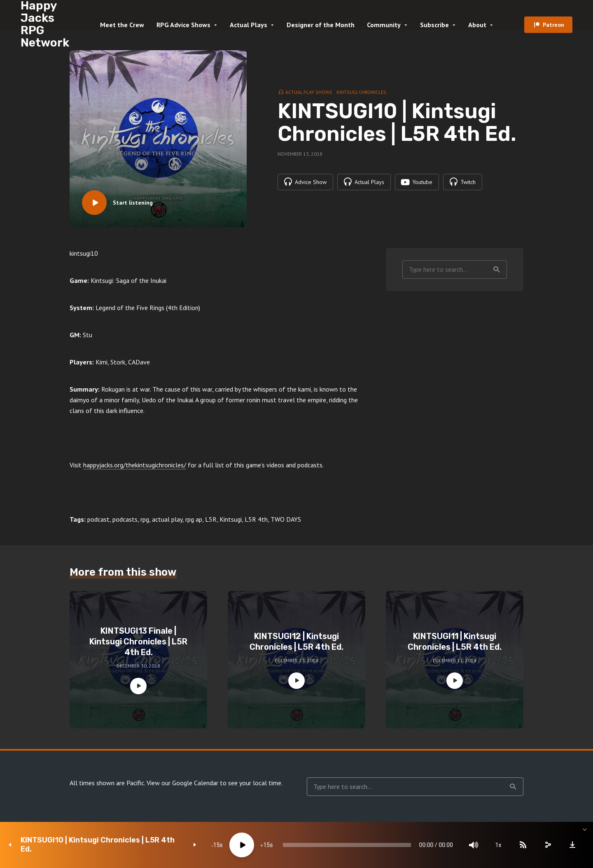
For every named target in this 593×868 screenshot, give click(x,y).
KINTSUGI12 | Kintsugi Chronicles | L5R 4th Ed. (296, 642)
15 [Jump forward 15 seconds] (266, 845)
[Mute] (474, 845)
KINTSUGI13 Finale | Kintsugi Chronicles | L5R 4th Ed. (138, 642)
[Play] (242, 845)
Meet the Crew (122, 25)
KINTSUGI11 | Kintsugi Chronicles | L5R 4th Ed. (455, 642)
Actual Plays (249, 25)
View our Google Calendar (182, 783)
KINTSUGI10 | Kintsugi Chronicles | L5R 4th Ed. (98, 845)
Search (497, 270)
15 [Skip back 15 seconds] (217, 845)
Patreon (553, 25)
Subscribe (434, 25)
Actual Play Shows (309, 92)
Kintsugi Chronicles (361, 92)
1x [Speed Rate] (498, 845)
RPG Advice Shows (183, 25)
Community (384, 25)
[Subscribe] (523, 845)
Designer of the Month (321, 25)
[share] (548, 845)
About (477, 25)
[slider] (347, 845)
